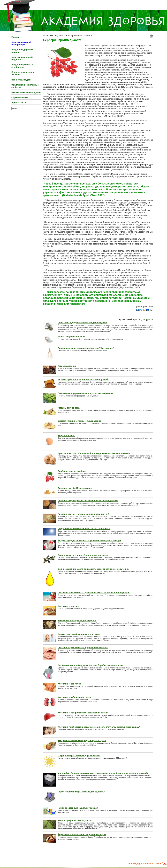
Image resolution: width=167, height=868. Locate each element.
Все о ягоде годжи (21, 80)
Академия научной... (54, 36)
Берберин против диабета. (79, 36)
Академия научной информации (21, 43)
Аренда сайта (19, 102)
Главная (16, 37)
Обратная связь (20, 97)
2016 (137, 319)
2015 (144, 319)
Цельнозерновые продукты (26, 92)
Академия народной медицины (22, 58)
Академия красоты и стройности (22, 66)
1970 (150, 319)
